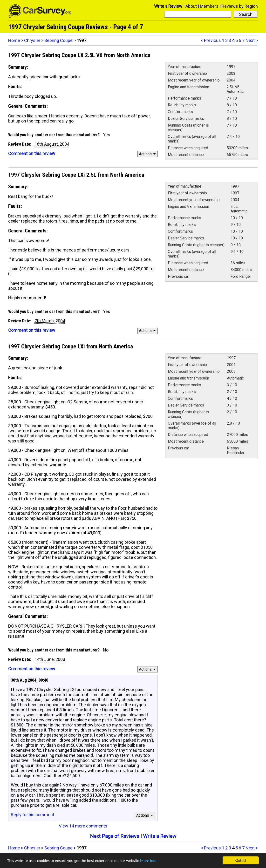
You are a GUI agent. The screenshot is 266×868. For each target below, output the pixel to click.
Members (209, 6)
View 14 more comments (83, 826)
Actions (148, 154)
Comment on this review (32, 153)
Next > (252, 40)
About (191, 6)
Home (14, 40)
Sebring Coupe (58, 40)
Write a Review (168, 6)
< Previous (211, 40)
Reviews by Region (240, 6)
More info (148, 861)
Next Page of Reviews (115, 836)
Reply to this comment (33, 815)
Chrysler (32, 40)
